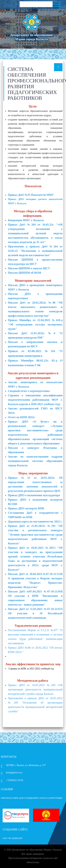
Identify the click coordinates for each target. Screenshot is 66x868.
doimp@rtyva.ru (12, 773)
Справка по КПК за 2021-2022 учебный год (31, 669)
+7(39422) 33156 (12, 780)
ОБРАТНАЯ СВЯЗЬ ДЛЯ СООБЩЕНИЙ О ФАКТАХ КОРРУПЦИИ (32, 798)
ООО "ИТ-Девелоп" (13, 838)
